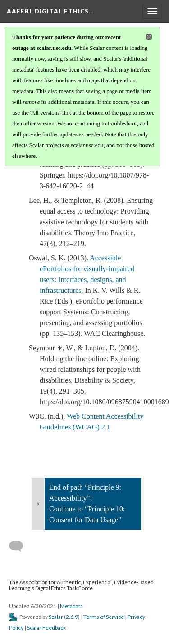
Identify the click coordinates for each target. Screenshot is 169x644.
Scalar (56, 617)
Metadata (71, 606)
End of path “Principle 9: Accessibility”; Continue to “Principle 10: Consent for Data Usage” (87, 503)
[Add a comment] (20, 546)
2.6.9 (72, 617)
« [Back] (38, 503)
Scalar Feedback (46, 628)
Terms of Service (104, 617)
